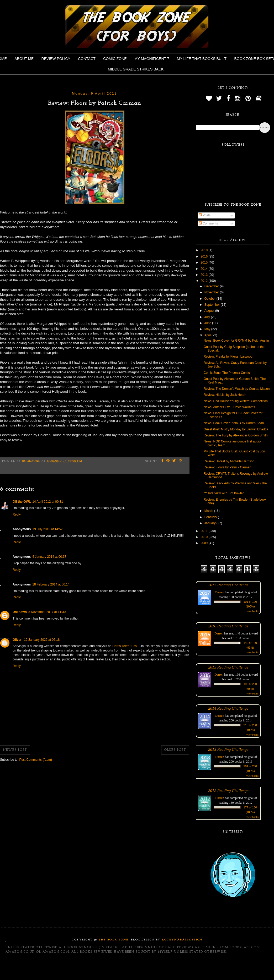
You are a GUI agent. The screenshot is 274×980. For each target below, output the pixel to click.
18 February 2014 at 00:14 (51, 584)
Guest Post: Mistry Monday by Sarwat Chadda (236, 429)
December (212, 286)
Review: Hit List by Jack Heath (225, 395)
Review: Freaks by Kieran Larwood (228, 357)
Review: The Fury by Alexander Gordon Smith (236, 435)
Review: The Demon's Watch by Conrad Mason (237, 389)
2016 (204, 256)
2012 (204, 281)
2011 (204, 531)
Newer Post (15, 750)
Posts (205, 215)
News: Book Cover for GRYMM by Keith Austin (236, 341)
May (208, 329)
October (210, 299)
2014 (204, 269)
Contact (87, 59)
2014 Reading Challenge (228, 708)
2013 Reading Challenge (228, 749)
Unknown (20, 612)
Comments (208, 223)
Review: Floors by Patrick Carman (227, 467)
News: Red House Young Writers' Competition (236, 401)
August (210, 311)
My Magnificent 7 (152, 59)
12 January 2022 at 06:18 (42, 640)
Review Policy (56, 59)
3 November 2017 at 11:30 (47, 612)
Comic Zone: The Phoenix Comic (227, 373)
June (208, 323)
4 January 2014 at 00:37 (49, 557)
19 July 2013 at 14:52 (47, 529)
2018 (204, 250)
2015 (204, 262)
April (208, 335)
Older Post (175, 750)
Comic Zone (115, 59)
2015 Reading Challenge (228, 667)
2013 (204, 275)
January (210, 523)
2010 (204, 537)
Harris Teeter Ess (125, 646)
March (209, 511)
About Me (24, 59)
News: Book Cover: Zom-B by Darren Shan (234, 423)
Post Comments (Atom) (36, 760)
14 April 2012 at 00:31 (48, 502)
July (208, 317)
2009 (204, 543)
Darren (220, 592)
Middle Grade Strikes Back (136, 69)
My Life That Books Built (202, 59)
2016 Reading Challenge (228, 626)
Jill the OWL (22, 502)
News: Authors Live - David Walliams (229, 407)
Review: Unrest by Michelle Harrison (229, 461)
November (212, 292)
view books (252, 611)
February (211, 517)
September (213, 305)
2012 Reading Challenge (228, 790)
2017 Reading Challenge (228, 585)
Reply (17, 514)
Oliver (17, 640)
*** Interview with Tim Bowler (224, 493)
